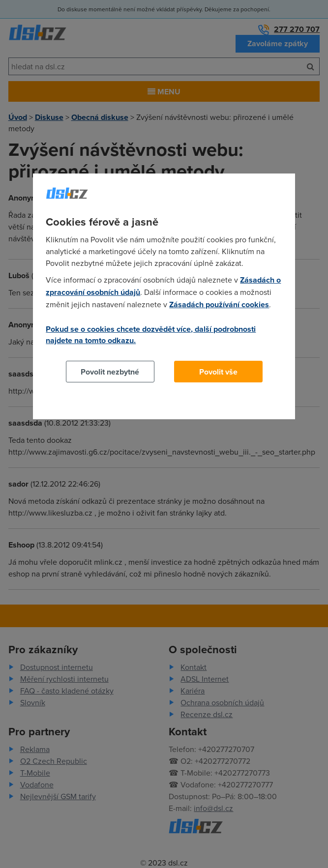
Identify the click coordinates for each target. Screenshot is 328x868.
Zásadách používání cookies (219, 304)
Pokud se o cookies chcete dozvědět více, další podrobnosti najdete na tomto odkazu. (151, 335)
